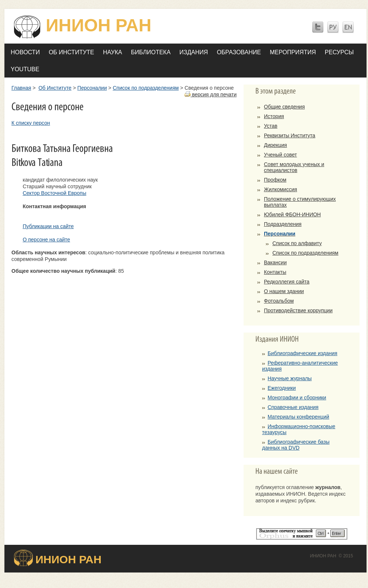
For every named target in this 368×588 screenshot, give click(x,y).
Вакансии (275, 262)
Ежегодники (282, 388)
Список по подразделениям (146, 88)
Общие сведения (284, 107)
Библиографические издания (302, 353)
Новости (25, 52)
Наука (113, 52)
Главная (21, 88)
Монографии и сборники (297, 398)
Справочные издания (293, 407)
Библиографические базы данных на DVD (296, 445)
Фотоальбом (279, 301)
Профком (275, 180)
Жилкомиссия (281, 189)
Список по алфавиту (297, 243)
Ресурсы (339, 52)
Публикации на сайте (48, 226)
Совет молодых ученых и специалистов (294, 167)
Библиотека (151, 52)
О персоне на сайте (46, 240)
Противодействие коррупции (298, 310)
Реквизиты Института (290, 135)
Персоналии (92, 88)
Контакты (275, 272)
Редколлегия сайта (287, 282)
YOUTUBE (25, 69)
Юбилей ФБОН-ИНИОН (292, 214)
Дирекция (275, 145)
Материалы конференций (298, 417)
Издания (194, 52)
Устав (271, 126)
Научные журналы (290, 378)
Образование (239, 52)
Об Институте (71, 52)
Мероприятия (293, 52)
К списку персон (31, 123)
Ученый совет (280, 155)
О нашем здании (284, 291)
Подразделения (283, 224)
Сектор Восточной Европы (54, 193)
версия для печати (211, 94)
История (274, 116)
